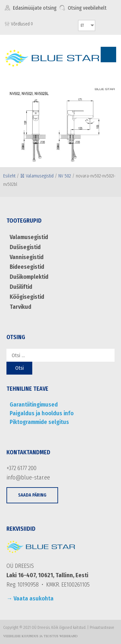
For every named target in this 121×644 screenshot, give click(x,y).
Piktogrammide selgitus (39, 422)
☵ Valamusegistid (37, 176)
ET (82, 25)
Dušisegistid (25, 247)
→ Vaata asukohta (30, 599)
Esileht (9, 176)
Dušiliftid (21, 287)
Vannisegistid (27, 257)
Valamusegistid (29, 237)
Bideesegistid (27, 267)
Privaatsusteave (102, 628)
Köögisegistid (27, 297)
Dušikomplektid (29, 277)
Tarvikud (20, 307)
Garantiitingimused (34, 405)
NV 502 (65, 176)
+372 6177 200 (21, 468)
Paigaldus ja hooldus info (42, 413)
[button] (32, 495)
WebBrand (68, 637)
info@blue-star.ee (28, 478)
